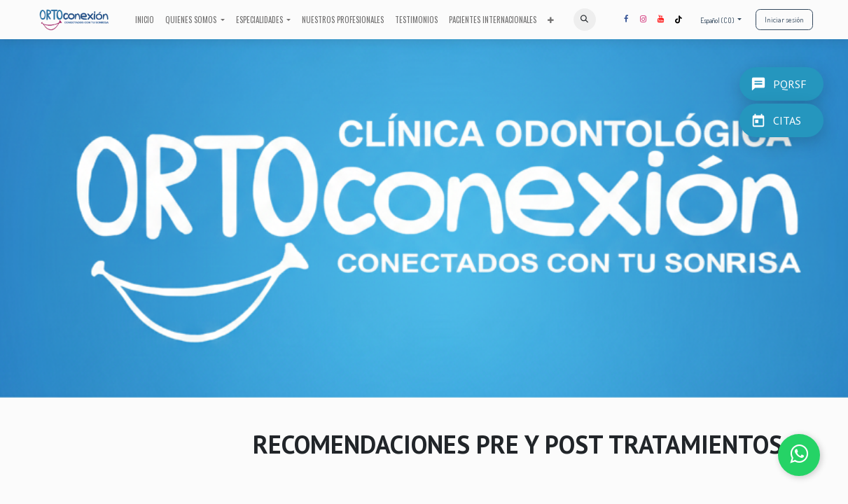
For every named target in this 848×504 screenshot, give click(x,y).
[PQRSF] (781, 80)
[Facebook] (626, 20)
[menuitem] (145, 20)
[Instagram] (644, 20)
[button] (585, 20)
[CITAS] (781, 120)
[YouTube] (661, 20)
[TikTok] (679, 20)
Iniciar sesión (784, 20)
